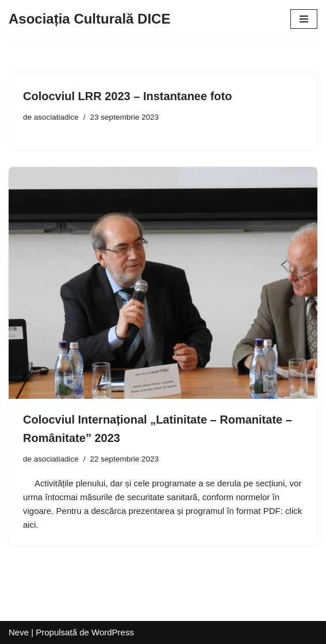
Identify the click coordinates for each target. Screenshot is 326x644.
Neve (19, 632)
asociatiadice (56, 117)
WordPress (113, 632)
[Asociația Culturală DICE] (89, 19)
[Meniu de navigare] (304, 19)
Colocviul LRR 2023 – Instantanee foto (127, 96)
